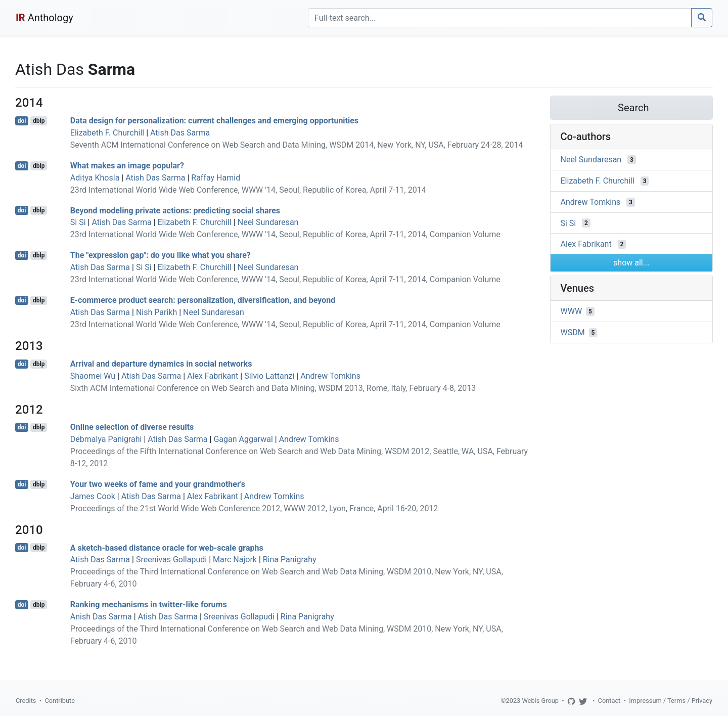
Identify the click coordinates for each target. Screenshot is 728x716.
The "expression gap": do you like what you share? (161, 255)
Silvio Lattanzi (269, 376)
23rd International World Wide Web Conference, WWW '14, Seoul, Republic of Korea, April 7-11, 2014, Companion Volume (285, 234)
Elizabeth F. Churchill (107, 133)
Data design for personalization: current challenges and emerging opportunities (214, 121)
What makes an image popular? (127, 166)
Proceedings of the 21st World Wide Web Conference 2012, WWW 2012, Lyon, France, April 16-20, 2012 (254, 508)
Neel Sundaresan (268, 222)
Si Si (78, 222)
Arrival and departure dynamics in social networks (161, 364)
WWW (572, 311)
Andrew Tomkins (330, 376)
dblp (39, 121)
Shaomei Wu (93, 376)
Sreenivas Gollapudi (171, 560)
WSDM (573, 332)
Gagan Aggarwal (243, 439)
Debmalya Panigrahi (106, 439)
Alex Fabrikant (213, 376)
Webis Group (540, 701)
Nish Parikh (156, 312)
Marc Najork (235, 560)
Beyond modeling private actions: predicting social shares (175, 210)
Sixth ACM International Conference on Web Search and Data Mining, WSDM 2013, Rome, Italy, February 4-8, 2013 (273, 388)
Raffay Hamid (216, 178)
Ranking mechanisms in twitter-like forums (149, 605)
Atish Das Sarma (180, 133)
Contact (609, 701)
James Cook (93, 496)
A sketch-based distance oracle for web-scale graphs (167, 547)
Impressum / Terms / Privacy (671, 701)
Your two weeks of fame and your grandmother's (158, 484)
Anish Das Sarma (101, 617)
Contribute (60, 701)
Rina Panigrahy (290, 560)
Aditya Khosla (95, 178)
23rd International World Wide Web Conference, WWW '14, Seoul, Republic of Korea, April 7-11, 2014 (248, 190)
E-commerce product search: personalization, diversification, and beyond (203, 300)
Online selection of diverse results (132, 427)
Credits (26, 701)
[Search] (500, 18)
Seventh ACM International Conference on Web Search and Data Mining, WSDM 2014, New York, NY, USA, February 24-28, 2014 (297, 145)
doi (22, 121)
